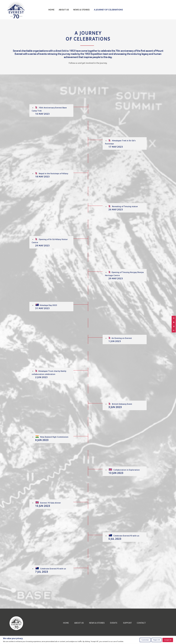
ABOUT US (64, 10)
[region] (88, 640)
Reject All (156, 640)
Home (51, 10)
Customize (145, 640)
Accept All (168, 640)
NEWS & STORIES (81, 10)
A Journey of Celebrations (108, 10)
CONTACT (141, 623)
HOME (66, 623)
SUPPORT (127, 623)
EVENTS (114, 623)
